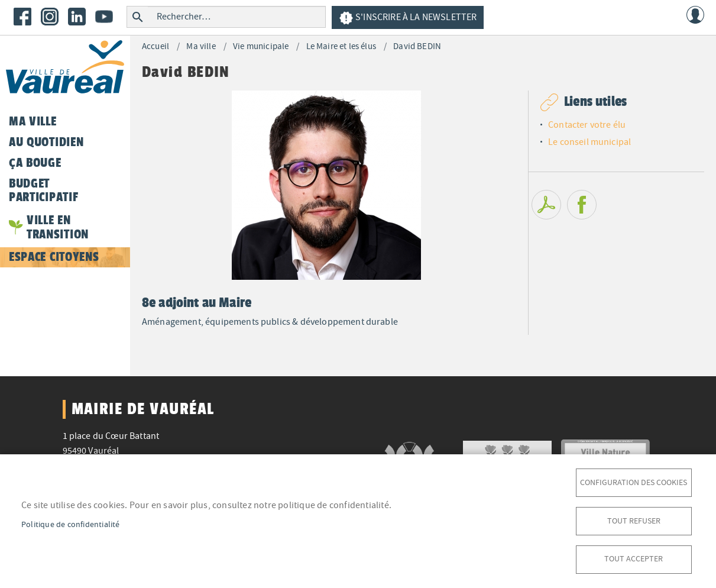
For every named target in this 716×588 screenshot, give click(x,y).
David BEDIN (417, 46)
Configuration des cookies (634, 482)
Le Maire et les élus (341, 46)
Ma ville (201, 46)
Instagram (50, 17)
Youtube (104, 17)
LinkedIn (77, 17)
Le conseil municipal (589, 142)
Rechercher (137, 17)
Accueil (155, 46)
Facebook (22, 17)
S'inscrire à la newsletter (408, 18)
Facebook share (582, 205)
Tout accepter (634, 559)
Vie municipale (261, 46)
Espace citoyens (54, 257)
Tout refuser (634, 520)
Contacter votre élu (587, 125)
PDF (546, 205)
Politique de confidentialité (71, 524)
